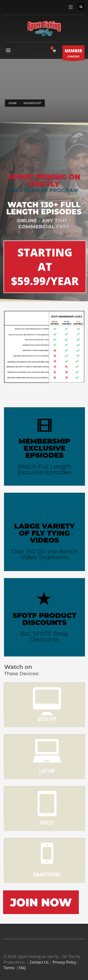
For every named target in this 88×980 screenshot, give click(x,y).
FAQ (22, 968)
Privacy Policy (64, 962)
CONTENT (74, 54)
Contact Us (39, 962)
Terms (9, 968)
